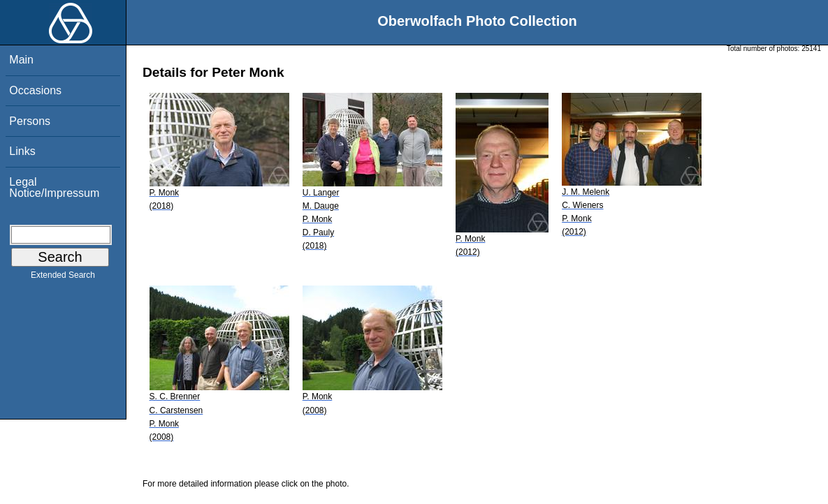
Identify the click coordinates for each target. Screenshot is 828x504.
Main (21, 60)
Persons (30, 121)
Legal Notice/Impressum (54, 187)
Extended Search (63, 278)
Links (22, 151)
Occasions (35, 90)
